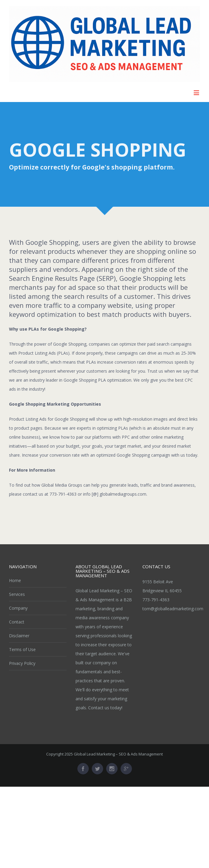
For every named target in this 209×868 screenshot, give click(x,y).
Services (17, 594)
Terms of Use (22, 649)
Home (15, 580)
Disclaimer (19, 636)
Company (18, 608)
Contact (17, 622)
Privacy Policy (22, 663)
